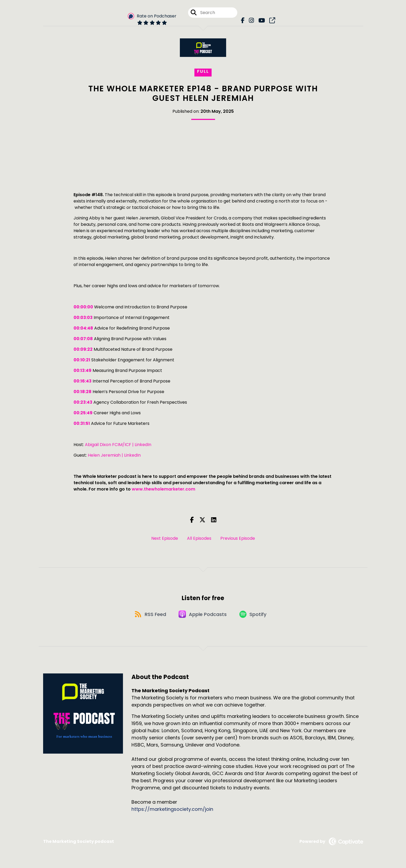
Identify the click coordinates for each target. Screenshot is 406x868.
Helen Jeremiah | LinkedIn (114, 455)
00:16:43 (83, 381)
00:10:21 (82, 360)
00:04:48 (83, 328)
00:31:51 (82, 423)
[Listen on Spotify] (255, 616)
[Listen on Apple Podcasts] (203, 616)
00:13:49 (83, 370)
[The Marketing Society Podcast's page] (270, 21)
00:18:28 (83, 392)
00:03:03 (83, 318)
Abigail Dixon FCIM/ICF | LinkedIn (118, 445)
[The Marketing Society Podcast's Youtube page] (260, 21)
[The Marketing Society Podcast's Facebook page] (243, 21)
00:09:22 (83, 349)
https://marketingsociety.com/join (172, 811)
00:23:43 (83, 402)
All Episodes (199, 538)
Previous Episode (238, 538)
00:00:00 (83, 307)
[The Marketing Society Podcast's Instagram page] (251, 21)
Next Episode (165, 538)
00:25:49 (83, 413)
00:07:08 (83, 339)
